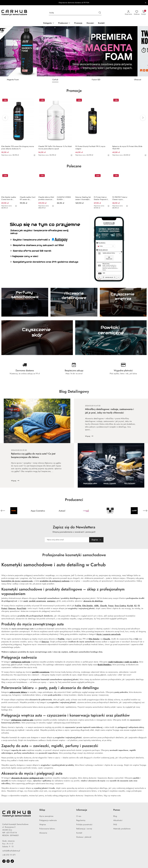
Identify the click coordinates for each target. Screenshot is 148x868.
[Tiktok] (12, 861)
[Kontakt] (101, 23)
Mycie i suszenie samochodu (109, 634)
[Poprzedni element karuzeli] (3, 511)
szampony (51, 601)
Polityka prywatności (84, 825)
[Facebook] (4, 861)
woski (26, 601)
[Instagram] (8, 861)
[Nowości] (90, 23)
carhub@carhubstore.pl (11, 851)
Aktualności (118, 820)
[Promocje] (78, 23)
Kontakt (79, 833)
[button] (49, 23)
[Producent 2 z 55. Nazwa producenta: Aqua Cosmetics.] (38, 511)
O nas (79, 816)
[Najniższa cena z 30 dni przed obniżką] (34, 155)
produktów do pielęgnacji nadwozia (55, 581)
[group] (74, 51)
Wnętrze (43, 825)
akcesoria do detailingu (93, 601)
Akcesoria (43, 833)
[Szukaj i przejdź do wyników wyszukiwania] (100, 13)
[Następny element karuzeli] (145, 511)
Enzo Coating (120, 606)
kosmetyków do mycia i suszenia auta (17, 581)
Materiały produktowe (122, 829)
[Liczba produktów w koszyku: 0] (144, 13)
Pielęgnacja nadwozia (48, 820)
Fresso (111, 606)
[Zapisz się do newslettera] (67, 540)
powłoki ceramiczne (37, 601)
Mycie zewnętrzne (46, 816)
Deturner (12, 608)
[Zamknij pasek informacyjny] (146, 3)
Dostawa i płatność (84, 837)
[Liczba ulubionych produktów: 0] (137, 13)
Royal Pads (22, 608)
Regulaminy (81, 820)
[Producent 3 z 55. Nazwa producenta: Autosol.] (62, 511)
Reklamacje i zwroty (84, 829)
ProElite (78, 606)
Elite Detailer (88, 606)
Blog (115, 816)
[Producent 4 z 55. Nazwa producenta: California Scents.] (86, 511)
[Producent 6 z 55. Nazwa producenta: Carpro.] (134, 511)
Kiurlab (130, 606)
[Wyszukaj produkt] (75, 13)
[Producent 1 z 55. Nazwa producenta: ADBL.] (14, 511)
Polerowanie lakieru (47, 829)
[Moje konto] (128, 13)
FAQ (115, 825)
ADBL (97, 606)
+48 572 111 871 (9, 855)
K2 (135, 606)
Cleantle (104, 606)
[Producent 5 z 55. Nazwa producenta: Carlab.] (110, 511)
